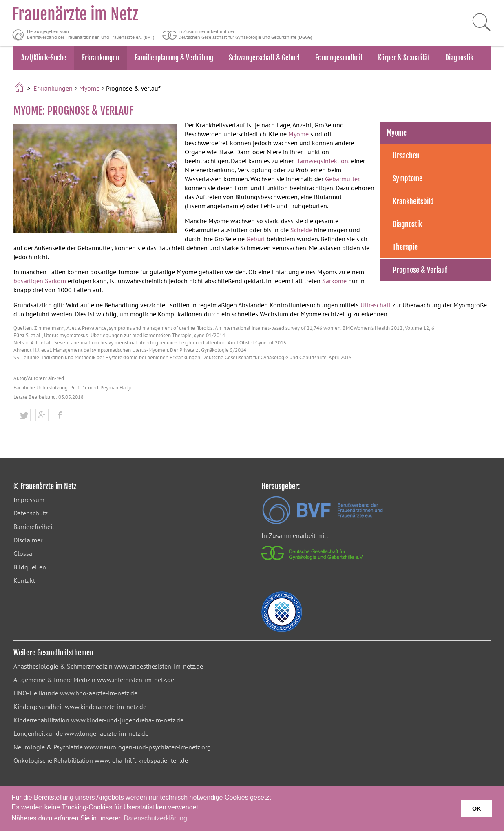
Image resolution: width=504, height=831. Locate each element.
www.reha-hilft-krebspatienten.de (141, 760)
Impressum (29, 500)
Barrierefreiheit (34, 527)
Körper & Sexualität (404, 58)
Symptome (408, 178)
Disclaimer (28, 540)
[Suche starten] (477, 22)
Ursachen (406, 156)
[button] (24, 415)
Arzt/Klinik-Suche (44, 58)
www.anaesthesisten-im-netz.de (159, 666)
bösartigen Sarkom (40, 281)
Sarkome (334, 281)
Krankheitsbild (413, 201)
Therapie (405, 247)
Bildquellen (30, 567)
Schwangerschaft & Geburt (264, 58)
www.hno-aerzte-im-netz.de (99, 693)
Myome (89, 88)
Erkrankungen (101, 58)
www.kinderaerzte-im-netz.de (106, 707)
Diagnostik (459, 58)
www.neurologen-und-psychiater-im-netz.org (148, 747)
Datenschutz (31, 513)
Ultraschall (376, 305)
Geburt (256, 239)
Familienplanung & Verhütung (174, 58)
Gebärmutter (342, 179)
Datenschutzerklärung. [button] (156, 818)
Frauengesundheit (339, 58)
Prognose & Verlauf (420, 270)
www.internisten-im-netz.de (136, 680)
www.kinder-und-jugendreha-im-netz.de (127, 720)
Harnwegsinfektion (322, 161)
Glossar (24, 553)
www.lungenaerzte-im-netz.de (106, 733)
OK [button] (477, 809)
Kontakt (24, 580)
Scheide (301, 230)
